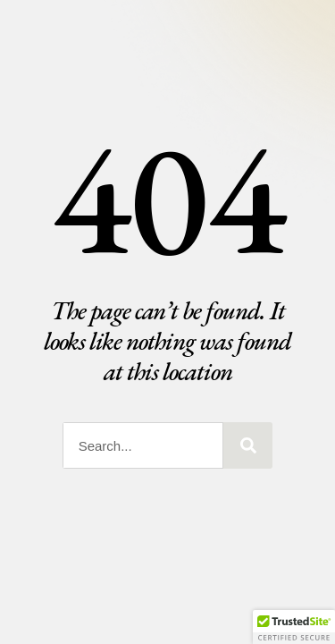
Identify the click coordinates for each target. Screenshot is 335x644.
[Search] (248, 445)
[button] (294, 627)
